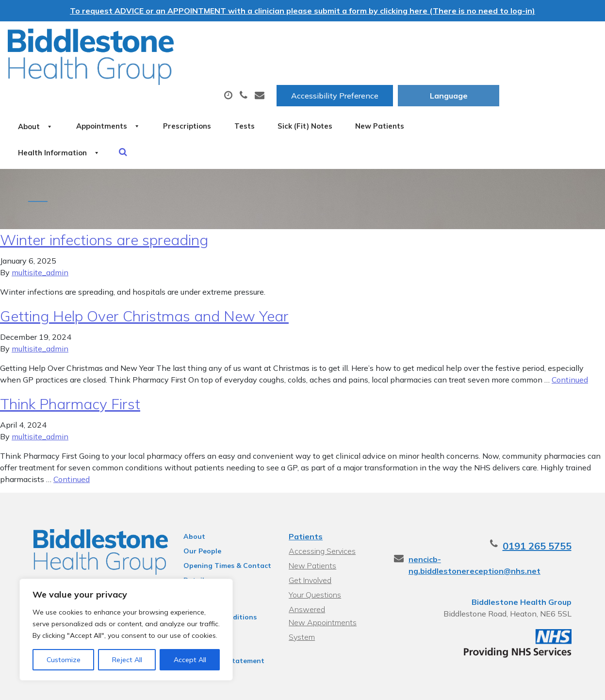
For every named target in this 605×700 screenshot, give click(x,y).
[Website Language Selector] (547, 39)
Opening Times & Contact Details (222, 533)
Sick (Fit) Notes (467, 69)
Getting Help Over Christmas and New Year (144, 283)
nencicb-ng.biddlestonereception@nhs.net (500, 526)
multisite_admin (40, 239)
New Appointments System (322, 577)
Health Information (251, 103)
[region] (126, 630)
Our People (197, 517)
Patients (305, 503)
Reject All (127, 660)
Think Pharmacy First (70, 370)
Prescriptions (321, 69)
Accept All (190, 660)
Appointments (226, 69)
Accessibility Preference (433, 39)
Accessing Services (322, 517)
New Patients (147, 103)
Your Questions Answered (334, 561)
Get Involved (310, 547)
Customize (64, 660)
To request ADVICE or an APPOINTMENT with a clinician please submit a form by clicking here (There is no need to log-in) (302, 11)
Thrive (573, 685)
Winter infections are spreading (104, 206)
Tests (392, 69)
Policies (191, 559)
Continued (570, 346)
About (139, 69)
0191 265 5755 (548, 512)
